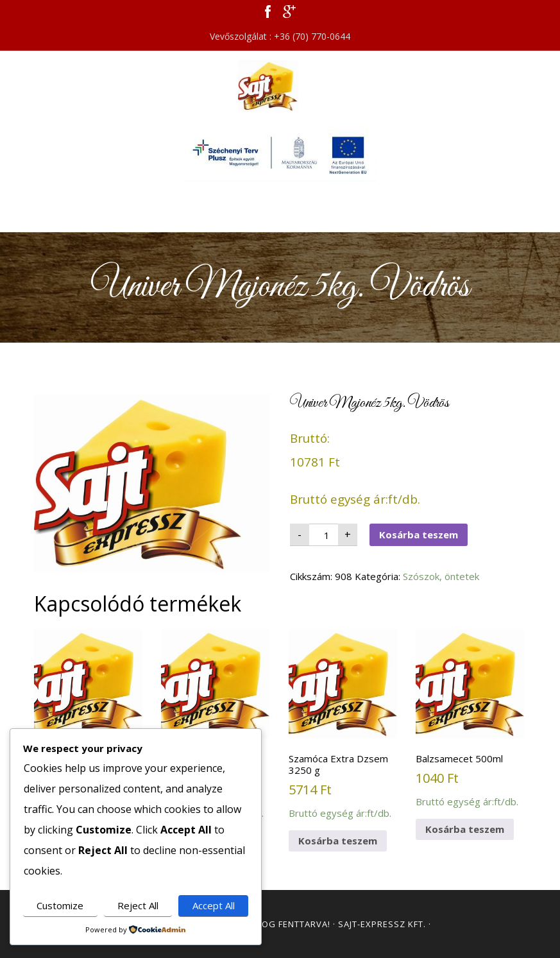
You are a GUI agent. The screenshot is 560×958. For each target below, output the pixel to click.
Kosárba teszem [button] (338, 841)
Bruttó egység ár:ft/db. (88, 719)
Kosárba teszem (419, 535)
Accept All (214, 905)
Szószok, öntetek (441, 576)
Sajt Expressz (280, 86)
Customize (60, 905)
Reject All (138, 905)
